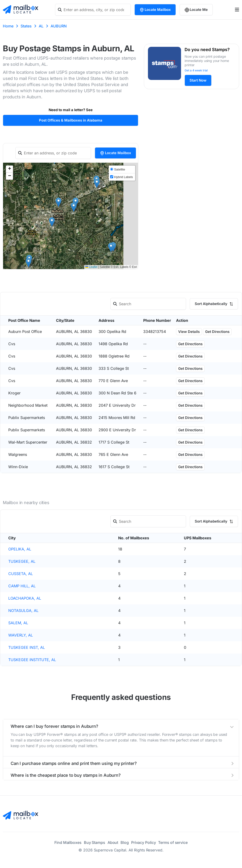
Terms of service (173, 842)
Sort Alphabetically (214, 304)
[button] (58, 202)
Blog (125, 842)
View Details (189, 332)
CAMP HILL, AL (22, 586)
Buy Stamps (95, 842)
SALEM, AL (18, 623)
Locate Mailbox (155, 10)
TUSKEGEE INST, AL (27, 647)
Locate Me (196, 10)
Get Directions (217, 332)
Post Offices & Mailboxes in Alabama (71, 120)
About (113, 842)
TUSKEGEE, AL (22, 561)
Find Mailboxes (68, 842)
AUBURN (59, 26)
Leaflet (91, 267)
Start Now (198, 80)
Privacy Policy (144, 842)
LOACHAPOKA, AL (25, 598)
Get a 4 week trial (196, 70)
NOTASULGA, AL (23, 611)
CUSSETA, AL (21, 574)
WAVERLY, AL (21, 635)
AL (41, 26)
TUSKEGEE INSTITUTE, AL (32, 660)
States (26, 26)
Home (8, 26)
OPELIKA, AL (20, 549)
